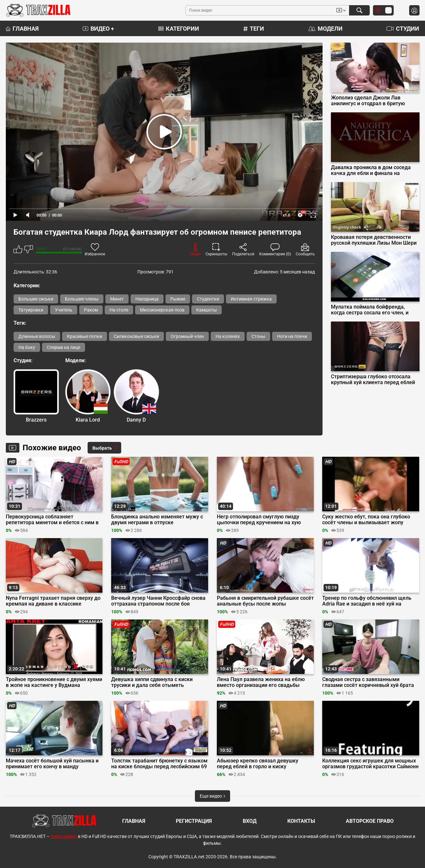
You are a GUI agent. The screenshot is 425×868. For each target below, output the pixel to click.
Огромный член (187, 336)
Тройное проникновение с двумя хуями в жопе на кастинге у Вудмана (54, 682)
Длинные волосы (37, 336)
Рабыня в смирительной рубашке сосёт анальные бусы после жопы (265, 601)
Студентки (208, 299)
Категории (179, 29)
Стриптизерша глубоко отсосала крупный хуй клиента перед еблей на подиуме (373, 380)
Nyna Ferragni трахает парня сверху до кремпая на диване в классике (53, 601)
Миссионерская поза (162, 310)
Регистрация (194, 821)
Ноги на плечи (292, 336)
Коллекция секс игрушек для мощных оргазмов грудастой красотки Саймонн (370, 764)
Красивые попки (85, 336)
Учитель (64, 310)
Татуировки (31, 310)
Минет (117, 299)
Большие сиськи (36, 299)
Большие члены (82, 299)
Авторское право (370, 821)
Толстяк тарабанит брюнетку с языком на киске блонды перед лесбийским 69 (159, 764)
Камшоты (207, 310)
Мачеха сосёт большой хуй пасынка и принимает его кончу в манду (52, 764)
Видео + (98, 29)
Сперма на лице (64, 347)
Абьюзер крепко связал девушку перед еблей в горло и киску (258, 764)
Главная (22, 29)
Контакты (301, 821)
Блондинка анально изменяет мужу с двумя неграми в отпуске (157, 520)
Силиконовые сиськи (136, 336)
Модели (325, 29)
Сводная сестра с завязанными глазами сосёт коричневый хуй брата (368, 682)
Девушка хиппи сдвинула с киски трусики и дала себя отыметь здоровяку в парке (152, 682)
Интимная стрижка (251, 299)
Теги (254, 29)
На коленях (228, 336)
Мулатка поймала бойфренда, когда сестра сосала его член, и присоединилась (370, 310)
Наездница (147, 299)
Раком (91, 310)
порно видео (64, 836)
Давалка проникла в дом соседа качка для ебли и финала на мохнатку (371, 170)
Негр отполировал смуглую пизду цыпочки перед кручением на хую (259, 520)
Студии (403, 29)
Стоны (258, 336)
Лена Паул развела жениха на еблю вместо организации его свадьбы (261, 682)
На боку (27, 347)
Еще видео (212, 796)
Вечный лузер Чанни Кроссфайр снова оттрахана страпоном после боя (158, 601)
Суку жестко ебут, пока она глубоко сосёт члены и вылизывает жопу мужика (366, 520)
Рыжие (178, 299)
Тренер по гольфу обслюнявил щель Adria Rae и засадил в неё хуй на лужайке (367, 601)
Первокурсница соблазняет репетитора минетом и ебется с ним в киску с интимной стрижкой (52, 520)
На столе (119, 310)
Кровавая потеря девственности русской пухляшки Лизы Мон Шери (374, 240)
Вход (250, 821)
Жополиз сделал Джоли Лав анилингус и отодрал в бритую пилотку (368, 101)
